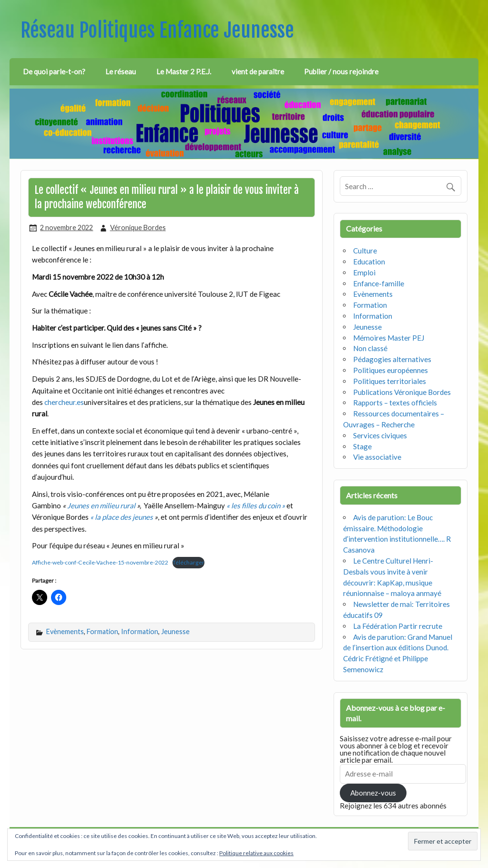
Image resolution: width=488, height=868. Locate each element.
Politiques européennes (391, 370)
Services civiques (380, 435)
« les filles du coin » (256, 505)
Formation (102, 631)
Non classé (370, 348)
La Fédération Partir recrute (398, 626)
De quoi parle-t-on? (54, 71)
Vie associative (377, 457)
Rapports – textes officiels (395, 403)
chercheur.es (64, 402)
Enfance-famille (379, 283)
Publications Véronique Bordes (402, 392)
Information (140, 631)
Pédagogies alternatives (392, 359)
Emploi (364, 273)
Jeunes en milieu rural (102, 505)
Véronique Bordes (138, 227)
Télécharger (188, 562)
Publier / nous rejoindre (341, 71)
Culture (365, 251)
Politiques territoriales (390, 381)
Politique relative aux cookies (256, 853)
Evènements (65, 631)
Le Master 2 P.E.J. (184, 71)
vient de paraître (258, 71)
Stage (362, 446)
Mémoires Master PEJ (389, 338)
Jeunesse (175, 631)
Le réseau (121, 71)
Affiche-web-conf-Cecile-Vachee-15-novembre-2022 (100, 562)
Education (369, 262)
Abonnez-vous (373, 793)
